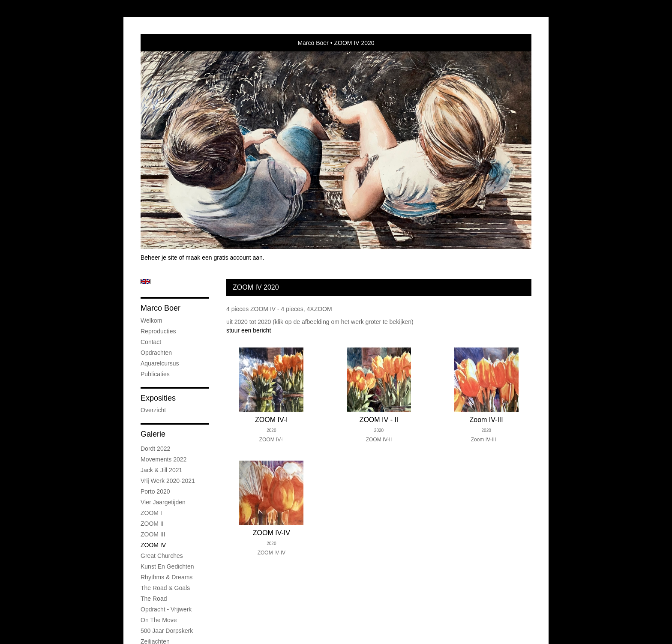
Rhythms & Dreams (166, 577)
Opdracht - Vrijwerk (166, 609)
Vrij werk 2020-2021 (168, 481)
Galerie (153, 434)
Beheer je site (159, 258)
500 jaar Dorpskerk (167, 631)
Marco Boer (313, 43)
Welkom (151, 321)
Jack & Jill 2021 (161, 470)
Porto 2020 (155, 491)
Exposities (158, 398)
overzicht (153, 410)
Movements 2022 (163, 459)
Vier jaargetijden (163, 502)
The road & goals (165, 588)
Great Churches (162, 556)
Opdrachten (156, 353)
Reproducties (158, 331)
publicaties (155, 374)
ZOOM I (151, 513)
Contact (151, 342)
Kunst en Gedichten (167, 566)
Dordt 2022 (155, 449)
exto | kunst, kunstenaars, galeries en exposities (165, 43)
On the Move (159, 620)
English (145, 282)
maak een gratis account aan (224, 258)
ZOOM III (153, 534)
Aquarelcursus (160, 363)
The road (154, 599)
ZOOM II (152, 524)
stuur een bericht (249, 330)
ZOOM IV (153, 545)
